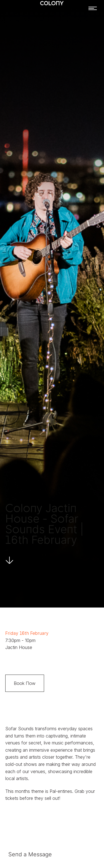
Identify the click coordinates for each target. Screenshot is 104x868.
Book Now (25, 683)
